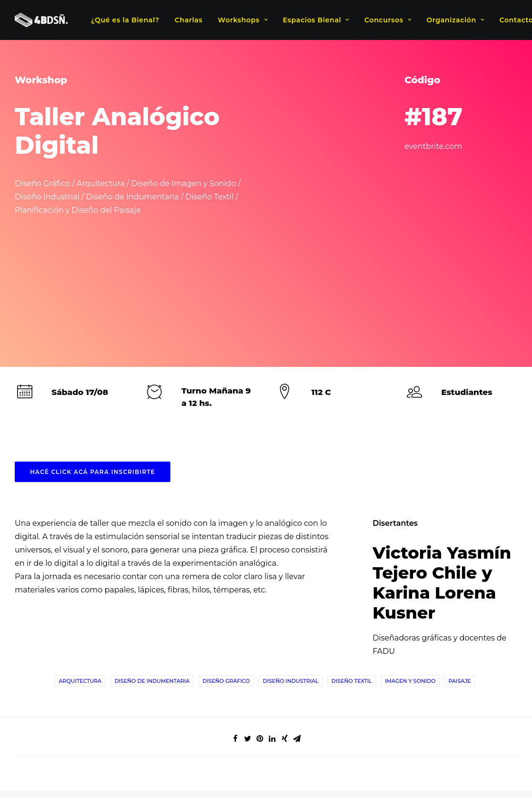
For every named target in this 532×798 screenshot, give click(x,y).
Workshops (243, 20)
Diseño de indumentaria (152, 548)
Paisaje (460, 548)
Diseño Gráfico (226, 548)
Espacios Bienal (316, 20)
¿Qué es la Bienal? (125, 20)
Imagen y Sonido (410, 548)
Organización (455, 20)
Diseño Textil (352, 548)
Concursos (388, 20)
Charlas (189, 20)
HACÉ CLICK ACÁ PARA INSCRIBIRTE (93, 339)
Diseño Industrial (291, 548)
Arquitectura (80, 548)
